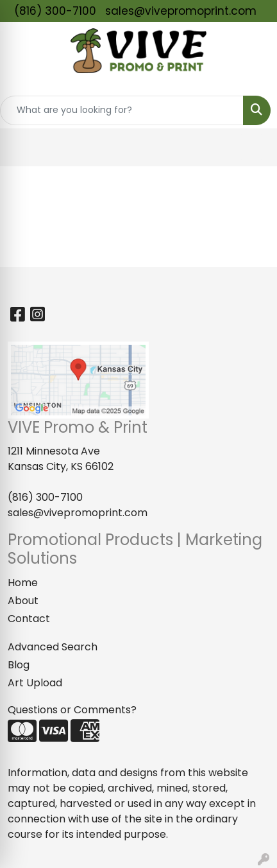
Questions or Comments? (72, 710)
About (23, 601)
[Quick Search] (122, 110)
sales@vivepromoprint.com (181, 11)
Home (23, 583)
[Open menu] (251, 147)
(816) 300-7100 (55, 11)
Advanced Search (53, 647)
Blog (19, 665)
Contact (29, 619)
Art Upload (35, 683)
